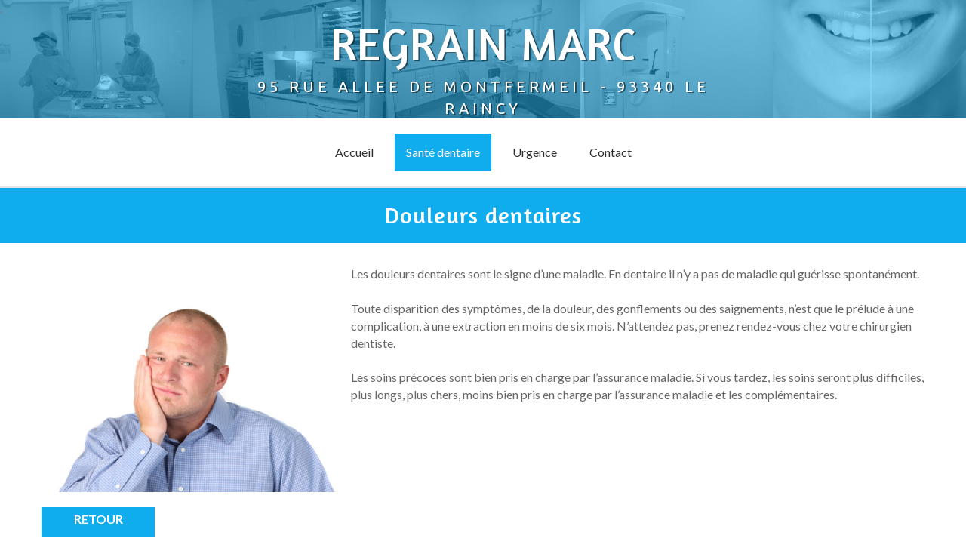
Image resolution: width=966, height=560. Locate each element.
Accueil (354, 152)
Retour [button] (98, 519)
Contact (611, 152)
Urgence (535, 152)
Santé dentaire (443, 152)
